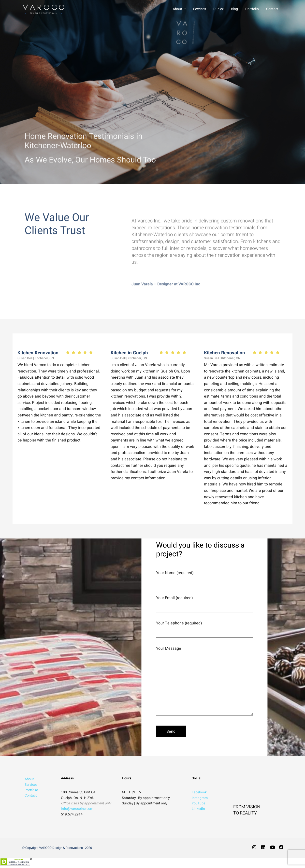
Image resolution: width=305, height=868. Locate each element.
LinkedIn (198, 809)
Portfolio (252, 9)
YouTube (198, 803)
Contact (272, 9)
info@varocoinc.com (77, 809)
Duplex (218, 9)
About (177, 9)
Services (200, 9)
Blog (234, 9)
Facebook (199, 792)
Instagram (200, 798)
